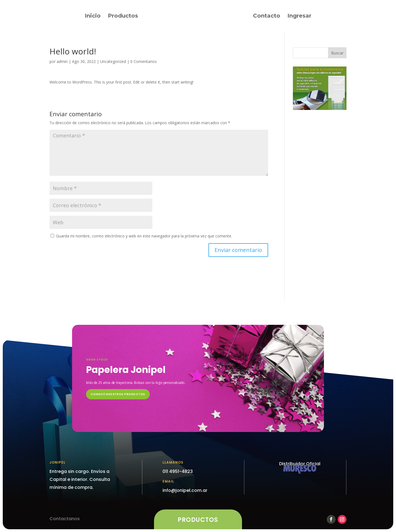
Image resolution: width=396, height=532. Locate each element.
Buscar (337, 53)
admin (62, 61)
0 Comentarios (144, 61)
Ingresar (299, 16)
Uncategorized (113, 61)
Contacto (267, 16)
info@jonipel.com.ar (185, 490)
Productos (123, 16)
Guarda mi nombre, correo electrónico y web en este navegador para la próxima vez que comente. (144, 236)
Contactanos (65, 519)
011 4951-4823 (178, 471)
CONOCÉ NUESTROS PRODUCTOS (118, 394)
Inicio (93, 16)
